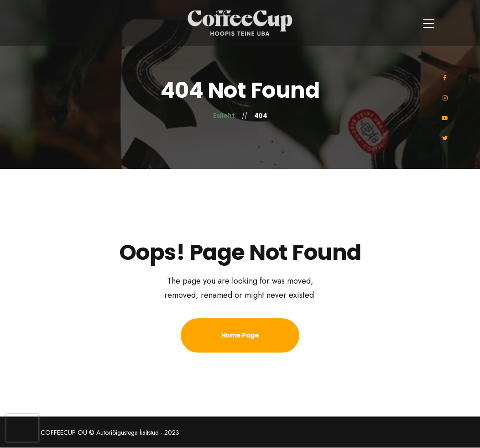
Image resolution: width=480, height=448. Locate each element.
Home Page (240, 335)
